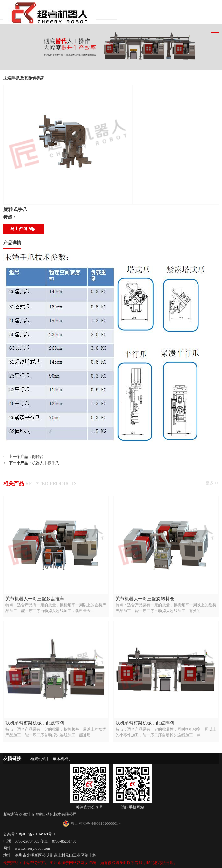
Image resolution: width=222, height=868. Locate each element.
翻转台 (38, 457)
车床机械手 (62, 759)
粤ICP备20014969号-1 (37, 834)
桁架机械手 (40, 759)
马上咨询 (24, 229)
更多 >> (212, 483)
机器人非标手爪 (45, 463)
